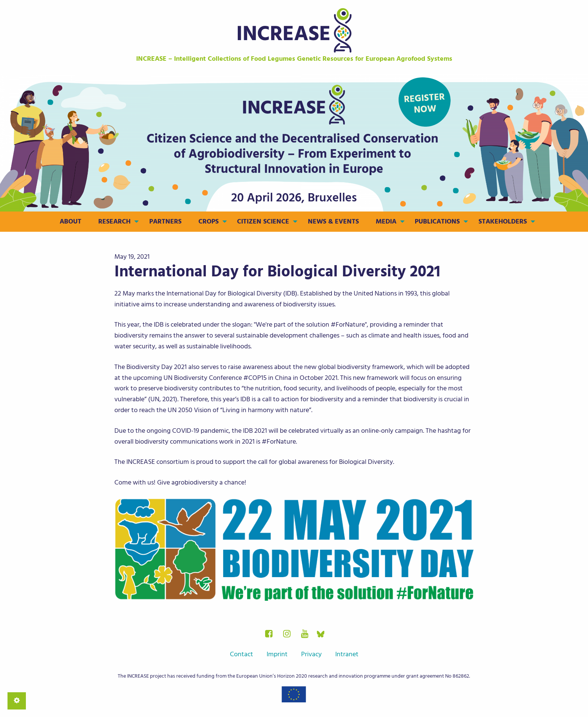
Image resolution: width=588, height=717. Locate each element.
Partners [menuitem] (165, 221)
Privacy (311, 654)
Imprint (277, 654)
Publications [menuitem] (437, 221)
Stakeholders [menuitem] (503, 221)
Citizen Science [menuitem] (263, 221)
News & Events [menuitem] (333, 221)
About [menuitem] (70, 221)
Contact (241, 654)
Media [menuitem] (386, 221)
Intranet (347, 654)
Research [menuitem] (114, 221)
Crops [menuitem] (208, 221)
